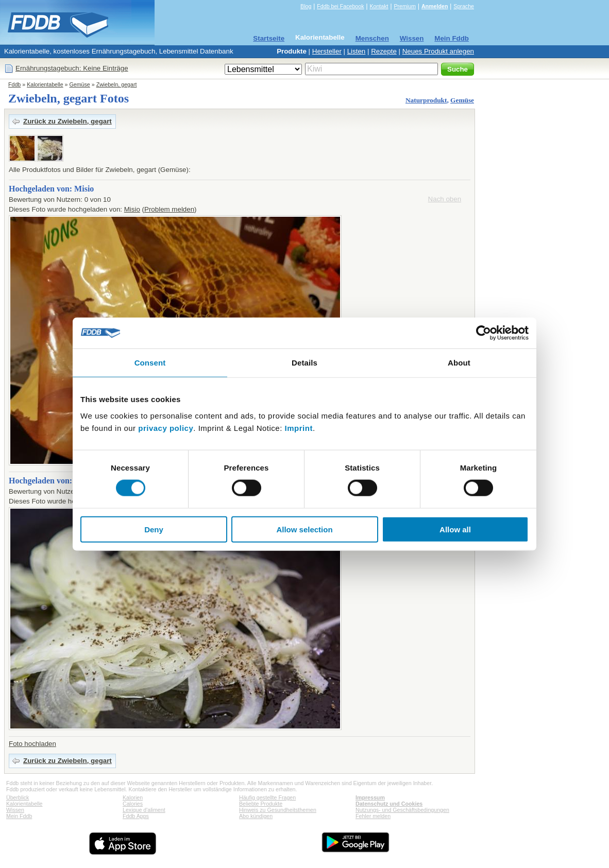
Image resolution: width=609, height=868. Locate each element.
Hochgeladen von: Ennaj (52, 481)
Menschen (372, 38)
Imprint (299, 428)
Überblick (18, 797)
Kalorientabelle (320, 37)
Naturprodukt (426, 100)
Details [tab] (304, 363)
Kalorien (133, 797)
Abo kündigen (256, 816)
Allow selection (304, 529)
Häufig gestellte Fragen (267, 797)
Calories (133, 804)
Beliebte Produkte (261, 804)
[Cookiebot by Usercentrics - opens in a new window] (484, 333)
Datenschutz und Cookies (389, 804)
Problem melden (169, 209)
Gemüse (80, 84)
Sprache (464, 6)
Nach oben (445, 199)
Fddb (14, 84)
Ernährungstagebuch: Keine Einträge (72, 68)
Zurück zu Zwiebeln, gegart (67, 121)
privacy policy (166, 428)
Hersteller (327, 51)
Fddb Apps (136, 816)
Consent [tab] (150, 363)
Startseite (269, 38)
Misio (132, 209)
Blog (306, 6)
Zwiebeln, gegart (117, 84)
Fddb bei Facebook (340, 6)
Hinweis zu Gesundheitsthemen (278, 810)
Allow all (455, 529)
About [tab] (459, 363)
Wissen (412, 38)
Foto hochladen (32, 744)
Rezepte (384, 51)
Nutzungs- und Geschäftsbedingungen (402, 810)
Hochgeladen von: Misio (51, 189)
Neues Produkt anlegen (438, 51)
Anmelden (435, 6)
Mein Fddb (452, 38)
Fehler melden (373, 816)
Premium (405, 6)
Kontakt (379, 6)
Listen (357, 51)
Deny (154, 529)
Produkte (292, 51)
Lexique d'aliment (144, 810)
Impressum (370, 797)
